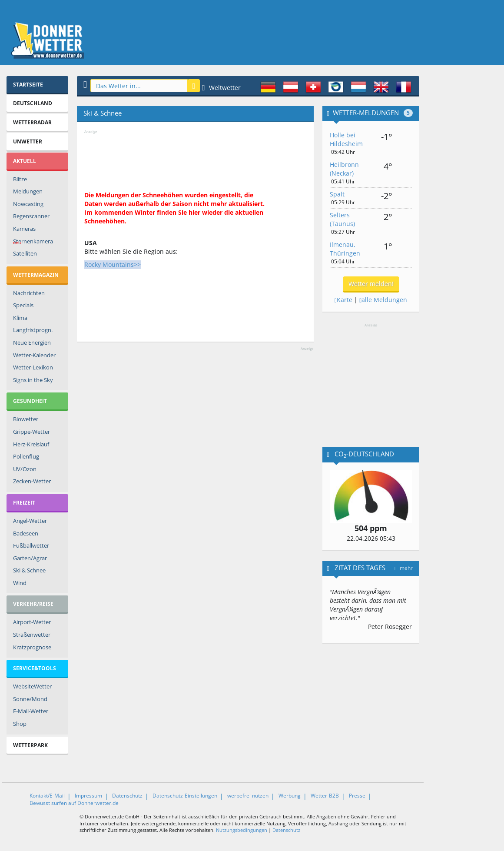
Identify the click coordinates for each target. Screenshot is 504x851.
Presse (357, 796)
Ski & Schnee (29, 570)
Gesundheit (30, 401)
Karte (343, 300)
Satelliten (25, 253)
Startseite (28, 85)
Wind (20, 583)
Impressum (88, 796)
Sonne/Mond (30, 699)
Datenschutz (127, 796)
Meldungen (28, 191)
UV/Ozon (25, 469)
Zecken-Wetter (32, 481)
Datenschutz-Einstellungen (185, 796)
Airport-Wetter (32, 622)
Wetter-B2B (325, 796)
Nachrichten (29, 293)
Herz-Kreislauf (31, 444)
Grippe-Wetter (31, 432)
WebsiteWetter (32, 686)
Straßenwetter (32, 635)
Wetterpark (30, 745)
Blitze (20, 179)
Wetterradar (32, 122)
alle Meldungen (383, 300)
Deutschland (33, 103)
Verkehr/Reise (33, 604)
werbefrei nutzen (248, 796)
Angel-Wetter (30, 521)
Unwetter (28, 141)
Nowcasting (28, 204)
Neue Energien (32, 342)
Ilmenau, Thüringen (345, 249)
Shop (20, 724)
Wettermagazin (36, 275)
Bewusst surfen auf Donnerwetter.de (74, 803)
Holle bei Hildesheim (346, 139)
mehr (404, 568)
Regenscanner (31, 216)
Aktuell (25, 161)
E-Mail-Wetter (31, 711)
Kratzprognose (32, 647)
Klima (20, 318)
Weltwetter (221, 88)
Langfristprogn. (33, 330)
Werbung (290, 796)
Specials (23, 305)
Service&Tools (35, 668)
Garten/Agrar (30, 558)
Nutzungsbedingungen (242, 830)
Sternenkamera (33, 243)
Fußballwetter (31, 545)
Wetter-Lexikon (33, 367)
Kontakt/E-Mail (47, 796)
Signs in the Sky (33, 380)
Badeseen (26, 533)
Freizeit (24, 503)
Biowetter (26, 419)
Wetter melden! (371, 284)
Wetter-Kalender (34, 355)
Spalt (337, 194)
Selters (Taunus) (342, 219)
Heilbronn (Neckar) (344, 169)
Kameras (24, 229)
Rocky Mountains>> (113, 264)
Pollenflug (26, 456)
